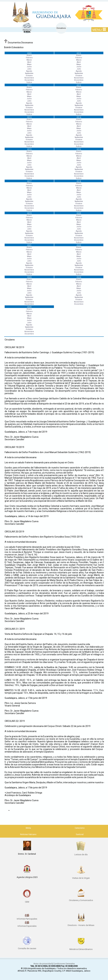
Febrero (29, 58)
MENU (99, 30)
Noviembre (29, 78)
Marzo (29, 60)
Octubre (29, 76)
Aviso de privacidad (43, 964)
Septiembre (29, 73)
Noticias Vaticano (28, 834)
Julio (29, 69)
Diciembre (29, 80)
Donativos (61, 28)
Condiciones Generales (64, 964)
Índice (29, 82)
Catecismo (80, 828)
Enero (29, 55)
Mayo (29, 64)
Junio (29, 67)
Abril (29, 62)
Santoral (80, 834)
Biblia (28, 828)
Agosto (29, 71)
